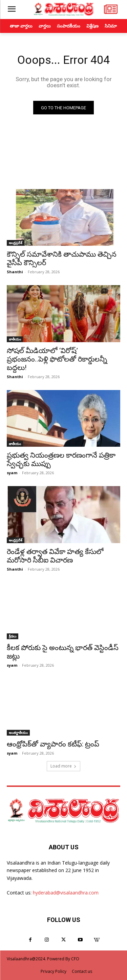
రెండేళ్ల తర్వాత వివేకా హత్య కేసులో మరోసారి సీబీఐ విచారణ (55, 556)
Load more (63, 766)
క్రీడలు (13, 636)
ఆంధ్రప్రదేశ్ (16, 243)
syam (12, 473)
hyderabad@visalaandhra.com (66, 893)
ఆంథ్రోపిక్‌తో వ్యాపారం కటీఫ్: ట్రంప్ (53, 744)
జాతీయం (15, 339)
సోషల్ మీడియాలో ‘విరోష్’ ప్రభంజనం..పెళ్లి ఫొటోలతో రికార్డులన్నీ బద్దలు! (57, 359)
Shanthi (15, 272)
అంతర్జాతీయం (18, 733)
